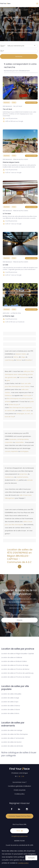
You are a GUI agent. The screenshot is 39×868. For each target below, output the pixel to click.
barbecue (9, 396)
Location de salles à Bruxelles (11, 694)
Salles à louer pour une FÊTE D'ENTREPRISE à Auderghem (25, 567)
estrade (30, 480)
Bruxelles (29, 360)
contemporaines (23, 439)
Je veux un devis (31, 103)
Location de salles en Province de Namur (15, 669)
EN (23, 776)
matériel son (9, 477)
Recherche (19, 56)
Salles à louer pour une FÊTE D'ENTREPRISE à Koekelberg (32, 567)
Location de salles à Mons (10, 713)
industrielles (19, 442)
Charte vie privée (20, 790)
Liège (23, 357)
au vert (27, 414)
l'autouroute (24, 377)
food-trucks (27, 396)
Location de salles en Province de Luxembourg (17, 673)
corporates (9, 442)
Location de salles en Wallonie (12, 657)
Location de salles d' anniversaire (13, 738)
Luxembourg (9, 360)
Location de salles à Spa (10, 702)
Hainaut (19, 360)
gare (8, 380)
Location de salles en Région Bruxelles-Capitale (18, 654)
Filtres (20, 831)
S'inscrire (20, 620)
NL (19, 776)
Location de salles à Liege (10, 698)
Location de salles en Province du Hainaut (16, 677)
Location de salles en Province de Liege (15, 665)
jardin (32, 402)
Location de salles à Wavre (11, 710)
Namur (16, 357)
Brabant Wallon (21, 354)
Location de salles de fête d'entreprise (15, 734)
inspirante (15, 451)
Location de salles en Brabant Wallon (14, 661)
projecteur (23, 474)
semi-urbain (26, 411)
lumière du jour (14, 405)
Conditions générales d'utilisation (19, 786)
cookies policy (23, 863)
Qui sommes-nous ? (19, 782)
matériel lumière (22, 477)
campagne (20, 414)
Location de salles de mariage (12, 730)
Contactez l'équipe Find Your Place (20, 816)
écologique (24, 451)
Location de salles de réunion (11, 742)
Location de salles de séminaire (12, 746)
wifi (17, 480)
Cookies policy (19, 794)
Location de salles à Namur (11, 706)
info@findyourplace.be (20, 836)
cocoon (8, 451)
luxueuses (13, 439)
